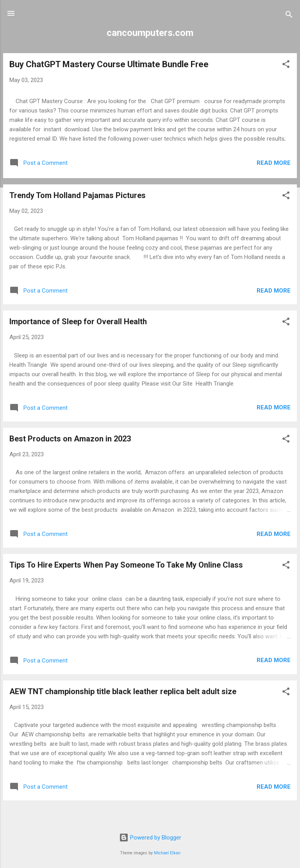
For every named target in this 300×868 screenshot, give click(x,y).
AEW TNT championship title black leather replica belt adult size (123, 691)
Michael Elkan (167, 853)
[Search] (289, 16)
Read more (274, 163)
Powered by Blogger (150, 838)
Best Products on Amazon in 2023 (70, 439)
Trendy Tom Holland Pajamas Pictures (78, 195)
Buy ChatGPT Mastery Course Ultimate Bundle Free (109, 64)
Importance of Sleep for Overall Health (78, 321)
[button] (286, 65)
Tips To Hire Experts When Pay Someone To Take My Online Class (126, 565)
